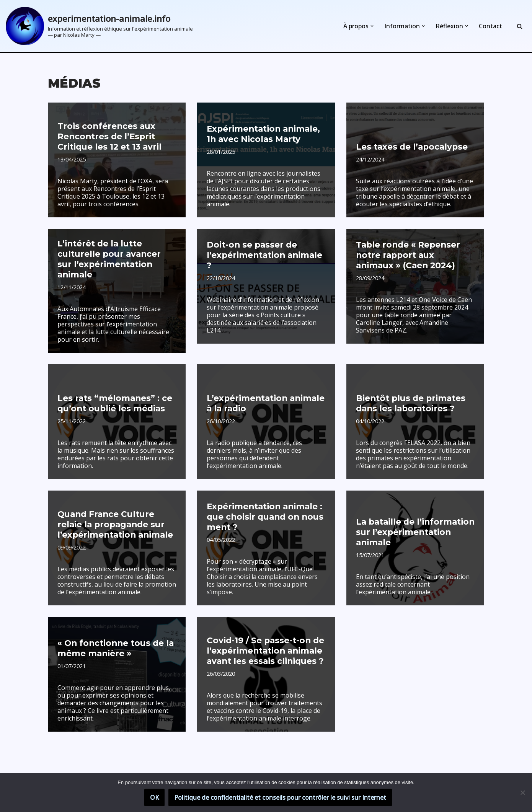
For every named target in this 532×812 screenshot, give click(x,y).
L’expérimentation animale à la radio (263, 395)
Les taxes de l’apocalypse (410, 147)
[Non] (522, 792)
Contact (490, 26)
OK (154, 797)
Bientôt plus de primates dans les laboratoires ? (408, 395)
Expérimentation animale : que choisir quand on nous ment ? (263, 508)
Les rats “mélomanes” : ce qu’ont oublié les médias (113, 395)
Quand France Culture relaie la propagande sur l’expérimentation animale (113, 516)
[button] (372, 26)
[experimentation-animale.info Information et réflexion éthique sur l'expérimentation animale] (99, 26)
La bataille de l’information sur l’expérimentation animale (412, 524)
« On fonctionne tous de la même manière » (113, 639)
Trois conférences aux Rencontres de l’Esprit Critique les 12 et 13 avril (108, 137)
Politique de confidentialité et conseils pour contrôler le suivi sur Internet (280, 797)
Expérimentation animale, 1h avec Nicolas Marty (261, 134)
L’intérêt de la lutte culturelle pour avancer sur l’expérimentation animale (114, 256)
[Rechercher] (520, 26)
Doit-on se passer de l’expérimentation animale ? (265, 261)
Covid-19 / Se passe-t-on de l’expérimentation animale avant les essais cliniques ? (264, 642)
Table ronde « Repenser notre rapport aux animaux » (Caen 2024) (406, 256)
